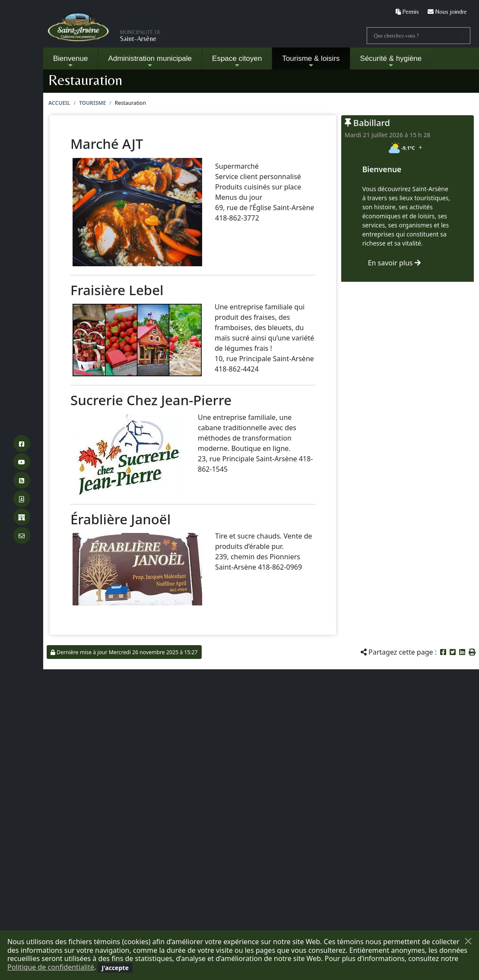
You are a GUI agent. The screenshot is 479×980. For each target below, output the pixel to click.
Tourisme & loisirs (311, 61)
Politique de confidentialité (51, 967)
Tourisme (92, 103)
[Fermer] (468, 941)
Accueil (59, 103)
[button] (472, 652)
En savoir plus (394, 263)
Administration (150, 61)
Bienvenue (70, 61)
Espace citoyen (237, 61)
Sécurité (391, 61)
